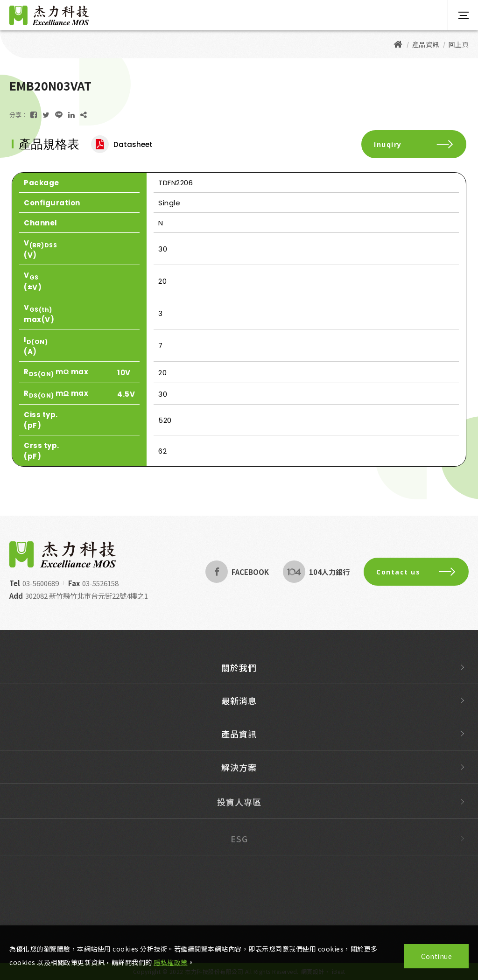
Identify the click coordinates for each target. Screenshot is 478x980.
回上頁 (459, 44)
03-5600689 (41, 583)
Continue (436, 956)
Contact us (416, 572)
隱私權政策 (171, 962)
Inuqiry (414, 144)
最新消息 (239, 708)
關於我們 (239, 671)
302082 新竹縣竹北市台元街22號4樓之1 (87, 596)
